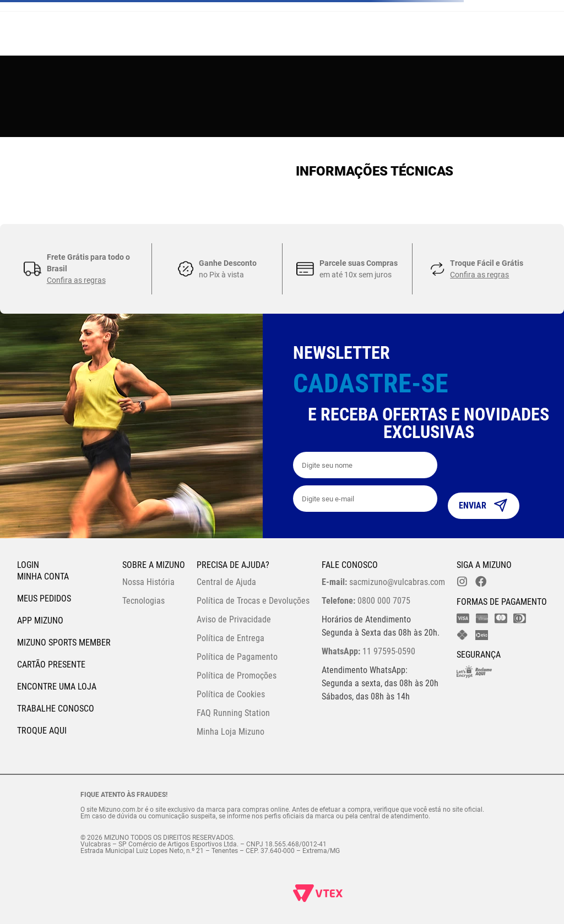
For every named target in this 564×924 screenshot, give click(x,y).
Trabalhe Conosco (56, 709)
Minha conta (43, 576)
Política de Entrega (231, 638)
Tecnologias (143, 601)
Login (28, 565)
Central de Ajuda (226, 582)
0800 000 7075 (366, 601)
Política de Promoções (237, 676)
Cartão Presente (51, 665)
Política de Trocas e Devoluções (253, 601)
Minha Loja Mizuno (231, 732)
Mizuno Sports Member (64, 643)
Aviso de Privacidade (234, 619)
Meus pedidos (44, 598)
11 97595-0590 (368, 651)
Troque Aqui (42, 731)
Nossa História (148, 582)
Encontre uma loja (57, 687)
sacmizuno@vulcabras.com (383, 582)
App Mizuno (40, 620)
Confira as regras (76, 280)
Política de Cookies (231, 694)
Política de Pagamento (237, 657)
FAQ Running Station (233, 713)
